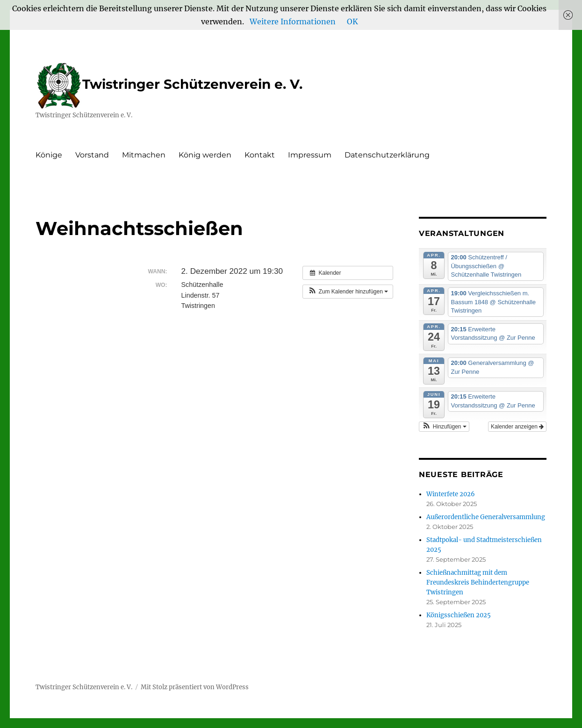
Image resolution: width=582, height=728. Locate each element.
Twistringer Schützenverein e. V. (169, 84)
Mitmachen (144, 155)
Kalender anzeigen (517, 427)
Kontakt (260, 155)
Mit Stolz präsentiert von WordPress (195, 687)
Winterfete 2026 (451, 494)
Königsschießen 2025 (459, 615)
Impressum (310, 155)
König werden (205, 155)
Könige (49, 155)
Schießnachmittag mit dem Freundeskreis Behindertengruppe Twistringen (478, 582)
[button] (348, 292)
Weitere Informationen (293, 21)
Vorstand (92, 155)
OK (352, 21)
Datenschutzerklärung (387, 155)
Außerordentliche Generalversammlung (486, 517)
